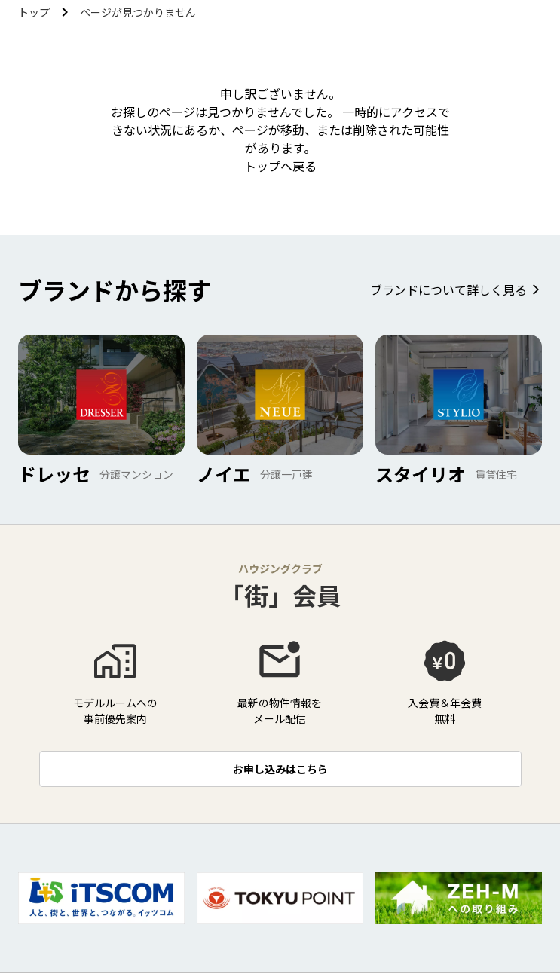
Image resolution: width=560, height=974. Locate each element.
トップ (34, 12)
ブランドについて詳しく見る (448, 289)
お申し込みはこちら (280, 769)
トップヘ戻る (280, 166)
